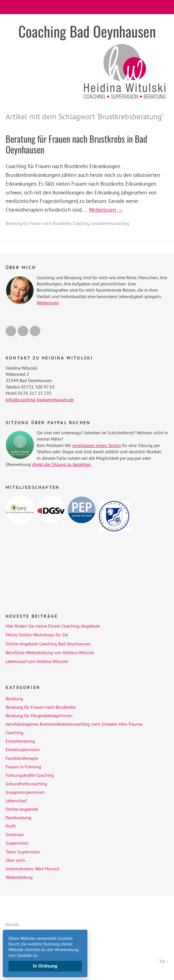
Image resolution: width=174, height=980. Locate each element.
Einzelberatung (20, 741)
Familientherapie (22, 758)
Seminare (15, 834)
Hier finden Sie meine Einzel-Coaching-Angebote (53, 626)
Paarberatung (18, 818)
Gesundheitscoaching (110, 223)
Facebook (11, 331)
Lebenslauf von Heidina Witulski (37, 661)
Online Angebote (22, 809)
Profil (11, 826)
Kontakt (12, 924)
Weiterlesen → (106, 210)
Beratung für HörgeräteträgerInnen (39, 716)
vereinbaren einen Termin (97, 445)
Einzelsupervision (23, 749)
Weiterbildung (19, 877)
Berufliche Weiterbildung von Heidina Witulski (50, 652)
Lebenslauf (16, 801)
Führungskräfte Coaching (30, 775)
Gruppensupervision (25, 792)
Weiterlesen (48, 303)
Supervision (17, 843)
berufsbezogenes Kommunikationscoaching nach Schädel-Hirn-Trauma (74, 724)
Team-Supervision (23, 852)
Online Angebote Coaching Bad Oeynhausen (48, 644)
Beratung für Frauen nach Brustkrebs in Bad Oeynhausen (76, 144)
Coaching (81, 223)
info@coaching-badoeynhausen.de (40, 400)
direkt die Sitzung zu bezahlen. (62, 464)
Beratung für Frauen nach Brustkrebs (38, 223)
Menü (87, 7)
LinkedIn (23, 331)
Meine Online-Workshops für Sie (37, 635)
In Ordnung (45, 966)
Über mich (15, 860)
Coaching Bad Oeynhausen (87, 31)
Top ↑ (164, 961)
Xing (35, 331)
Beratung (14, 699)
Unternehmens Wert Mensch (33, 869)
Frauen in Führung (23, 767)
